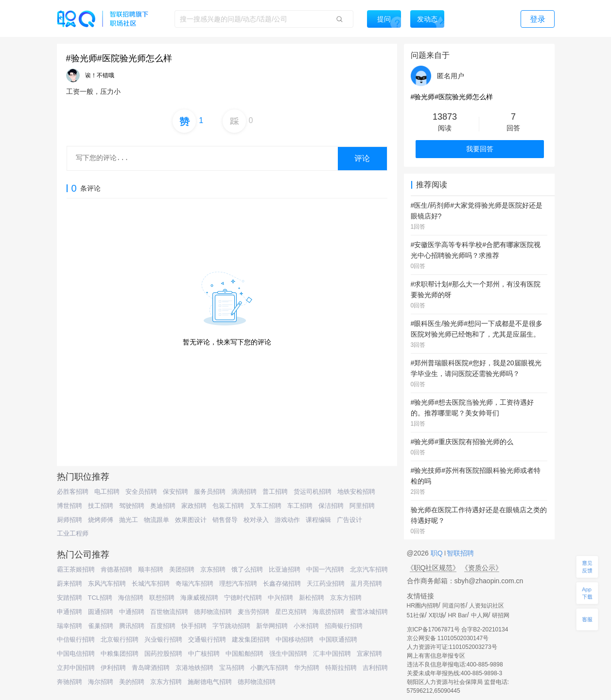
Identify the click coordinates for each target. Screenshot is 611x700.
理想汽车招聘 (238, 583)
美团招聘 (182, 569)
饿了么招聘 (247, 569)
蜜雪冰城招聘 (369, 612)
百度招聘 (163, 626)
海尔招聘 (101, 682)
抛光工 (129, 520)
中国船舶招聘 (244, 654)
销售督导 (225, 520)
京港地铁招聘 (194, 668)
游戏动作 (287, 520)
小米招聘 (306, 626)
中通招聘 (132, 612)
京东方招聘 (346, 598)
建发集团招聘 (251, 639)
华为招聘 (307, 668)
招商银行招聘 (344, 626)
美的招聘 (132, 682)
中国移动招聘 (295, 639)
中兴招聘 (280, 598)
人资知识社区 (487, 606)
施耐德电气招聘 (210, 682)
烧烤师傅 (101, 520)
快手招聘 (194, 626)
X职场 (436, 615)
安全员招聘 (141, 492)
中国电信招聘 (76, 654)
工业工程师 (73, 533)
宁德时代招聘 (243, 598)
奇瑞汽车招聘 (194, 583)
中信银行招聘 (76, 639)
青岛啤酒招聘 (151, 668)
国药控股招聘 (163, 654)
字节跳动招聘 (231, 626)
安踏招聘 (70, 598)
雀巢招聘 (101, 626)
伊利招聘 (113, 668)
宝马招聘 (232, 668)
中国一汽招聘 (325, 569)
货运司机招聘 (313, 492)
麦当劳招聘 (253, 612)
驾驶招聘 (132, 506)
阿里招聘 (362, 506)
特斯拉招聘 (341, 668)
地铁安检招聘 (356, 492)
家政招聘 (194, 506)
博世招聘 (70, 506)
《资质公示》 (482, 568)
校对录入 (256, 520)
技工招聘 (101, 506)
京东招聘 (213, 569)
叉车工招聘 (266, 506)
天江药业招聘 (326, 583)
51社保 (416, 615)
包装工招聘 (228, 506)
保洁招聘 (331, 506)
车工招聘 (300, 506)
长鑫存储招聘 (282, 583)
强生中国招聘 (288, 654)
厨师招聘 (70, 520)
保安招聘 (175, 492)
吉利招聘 (375, 668)
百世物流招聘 (169, 612)
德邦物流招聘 (213, 612)
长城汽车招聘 (151, 583)
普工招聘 (275, 492)
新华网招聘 (272, 626)
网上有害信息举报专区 (436, 656)
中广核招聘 (204, 654)
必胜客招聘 (73, 492)
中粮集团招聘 (120, 654)
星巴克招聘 (291, 612)
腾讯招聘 (132, 626)
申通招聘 (70, 612)
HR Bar (457, 615)
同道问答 (454, 606)
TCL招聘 (100, 598)
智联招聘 (460, 553)
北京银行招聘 (120, 639)
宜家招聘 (369, 654)
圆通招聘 (101, 612)
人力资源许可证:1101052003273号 (452, 647)
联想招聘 (162, 598)
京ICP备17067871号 (433, 629)
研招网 (501, 615)
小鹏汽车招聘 (269, 668)
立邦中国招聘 (76, 668)
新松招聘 (312, 598)
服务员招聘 (210, 492)
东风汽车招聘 (107, 583)
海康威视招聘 (199, 598)
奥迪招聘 (163, 506)
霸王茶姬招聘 (76, 569)
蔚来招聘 (70, 583)
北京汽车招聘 (369, 569)
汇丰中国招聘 (332, 654)
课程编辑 (318, 520)
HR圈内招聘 (423, 606)
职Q (438, 553)
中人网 (480, 615)
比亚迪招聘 (285, 569)
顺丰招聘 (151, 569)
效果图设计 (191, 520)
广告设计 (349, 520)
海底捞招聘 (328, 612)
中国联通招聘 (338, 639)
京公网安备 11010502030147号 (448, 638)
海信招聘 (131, 598)
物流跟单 (157, 520)
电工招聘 (107, 492)
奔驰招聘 (70, 682)
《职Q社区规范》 (433, 568)
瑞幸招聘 (70, 626)
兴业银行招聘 (163, 639)
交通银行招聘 (207, 639)
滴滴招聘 (244, 492)
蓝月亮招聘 (366, 583)
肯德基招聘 (116, 569)
